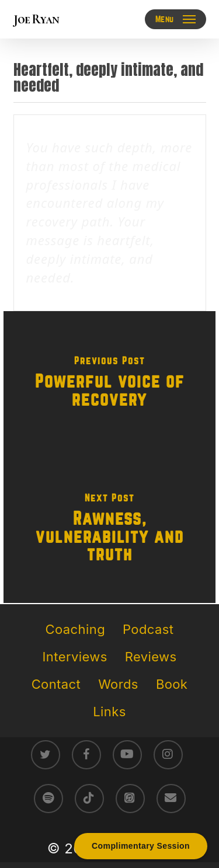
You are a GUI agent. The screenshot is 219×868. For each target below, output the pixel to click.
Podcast (148, 629)
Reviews (151, 657)
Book (172, 684)
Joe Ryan (36, 19)
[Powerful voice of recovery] (109, 384)
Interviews (75, 657)
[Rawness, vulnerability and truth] (109, 530)
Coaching (75, 629)
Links (109, 712)
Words (118, 684)
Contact (56, 684)
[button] (175, 19)
